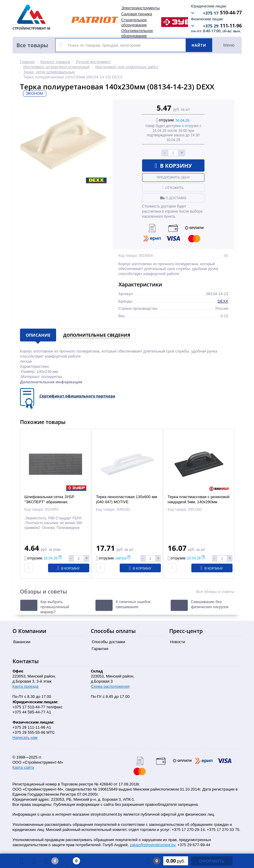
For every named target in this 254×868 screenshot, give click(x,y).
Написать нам (25, 737)
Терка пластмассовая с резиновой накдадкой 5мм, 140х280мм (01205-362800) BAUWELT (199, 502)
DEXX (223, 301)
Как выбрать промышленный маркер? (55, 607)
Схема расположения (110, 686)
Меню (229, 45)
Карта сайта (23, 767)
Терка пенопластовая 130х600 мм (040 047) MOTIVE (127, 499)
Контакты (26, 661)
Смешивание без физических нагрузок (210, 604)
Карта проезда (26, 686)
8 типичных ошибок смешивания (133, 604)
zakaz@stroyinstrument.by (153, 845)
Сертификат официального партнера (77, 396)
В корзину (173, 166)
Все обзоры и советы (215, 592)
